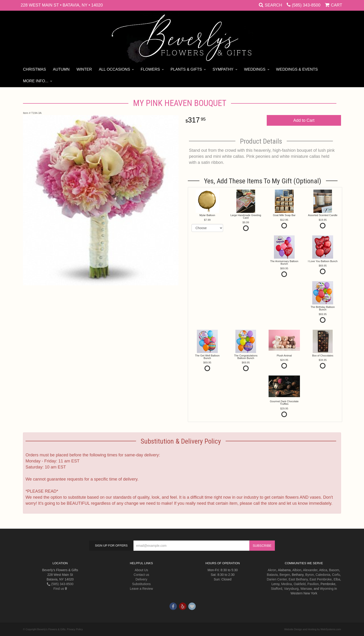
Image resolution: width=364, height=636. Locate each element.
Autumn (61, 69)
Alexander (310, 570)
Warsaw (306, 589)
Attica (323, 570)
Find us (60, 589)
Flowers (150, 69)
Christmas (34, 69)
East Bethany (298, 579)
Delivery (141, 579)
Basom (334, 570)
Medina (286, 584)
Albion (297, 570)
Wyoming (327, 589)
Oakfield (300, 584)
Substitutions (141, 584)
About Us (141, 570)
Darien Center (277, 579)
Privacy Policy (75, 629)
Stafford (277, 589)
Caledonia (323, 575)
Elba (337, 579)
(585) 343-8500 (306, 5)
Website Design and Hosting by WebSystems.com (313, 629)
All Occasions (115, 69)
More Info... (36, 81)
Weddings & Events (297, 69)
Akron (272, 570)
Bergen (285, 575)
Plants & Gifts (186, 69)
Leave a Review (141, 589)
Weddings (255, 69)
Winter (84, 69)
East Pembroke (321, 579)
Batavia (272, 575)
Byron (310, 575)
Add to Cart (304, 120)
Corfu (336, 575)
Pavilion (313, 584)
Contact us (141, 575)
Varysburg (291, 589)
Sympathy (223, 69)
